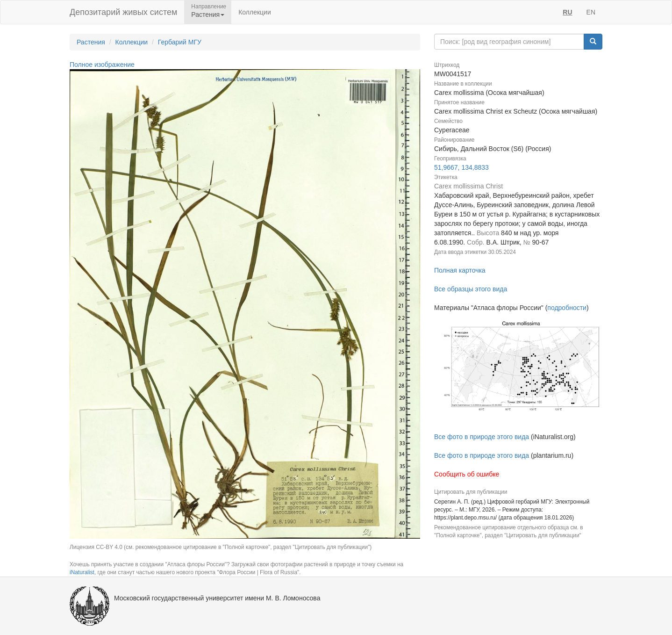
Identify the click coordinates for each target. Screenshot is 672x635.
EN (591, 12)
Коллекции (255, 12)
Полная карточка (460, 270)
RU (567, 12)
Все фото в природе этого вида (482, 437)
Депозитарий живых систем (123, 12)
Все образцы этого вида (471, 289)
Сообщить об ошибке (467, 474)
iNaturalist (82, 572)
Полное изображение (102, 65)
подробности (567, 308)
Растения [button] (208, 14)
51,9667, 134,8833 (461, 167)
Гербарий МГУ (180, 42)
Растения (91, 42)
